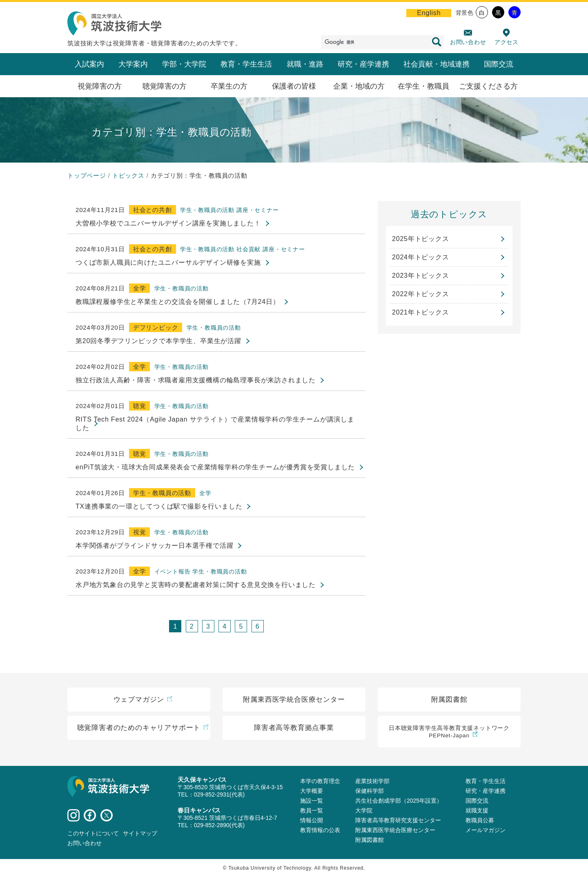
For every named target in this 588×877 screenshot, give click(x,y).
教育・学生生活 (246, 64)
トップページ (87, 175)
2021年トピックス (421, 312)
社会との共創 (153, 210)
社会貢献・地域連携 (437, 64)
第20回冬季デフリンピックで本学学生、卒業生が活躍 (158, 341)
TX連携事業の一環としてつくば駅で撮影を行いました (159, 506)
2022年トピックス (421, 294)
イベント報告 (173, 571)
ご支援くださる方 (488, 86)
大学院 (364, 810)
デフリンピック (156, 327)
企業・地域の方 (359, 86)
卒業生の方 (229, 86)
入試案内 (89, 64)
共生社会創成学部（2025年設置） (399, 801)
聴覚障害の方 (165, 86)
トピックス (128, 175)
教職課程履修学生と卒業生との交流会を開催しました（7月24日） (178, 302)
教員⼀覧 (312, 810)
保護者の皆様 (294, 86)
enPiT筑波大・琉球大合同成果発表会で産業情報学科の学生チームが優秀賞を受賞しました (215, 467)
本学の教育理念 (320, 781)
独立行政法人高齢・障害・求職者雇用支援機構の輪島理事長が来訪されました (196, 380)
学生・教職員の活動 (207, 210)
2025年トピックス (421, 239)
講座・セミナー (258, 210)
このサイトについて (93, 833)
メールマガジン (486, 830)
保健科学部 (370, 791)
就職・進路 (305, 64)
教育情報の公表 (320, 830)
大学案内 (133, 64)
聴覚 (140, 406)
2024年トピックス (421, 257)
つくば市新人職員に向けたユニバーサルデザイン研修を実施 (168, 262)
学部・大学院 (184, 64)
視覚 (140, 532)
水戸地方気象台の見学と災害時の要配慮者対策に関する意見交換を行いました (196, 585)
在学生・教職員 (423, 86)
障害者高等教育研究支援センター (398, 820)
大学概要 (312, 791)
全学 (140, 288)
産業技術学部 (372, 781)
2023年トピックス (421, 276)
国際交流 (499, 64)
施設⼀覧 (312, 801)
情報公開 (312, 820)
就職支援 (477, 810)
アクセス (507, 42)
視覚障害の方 (100, 86)
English (429, 13)
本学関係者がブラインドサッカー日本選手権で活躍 (154, 546)
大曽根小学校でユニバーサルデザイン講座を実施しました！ (168, 223)
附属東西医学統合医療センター (395, 830)
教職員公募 (480, 820)
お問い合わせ (468, 42)
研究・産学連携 (363, 64)
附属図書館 (370, 840)
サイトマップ (140, 833)
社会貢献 (248, 249)
